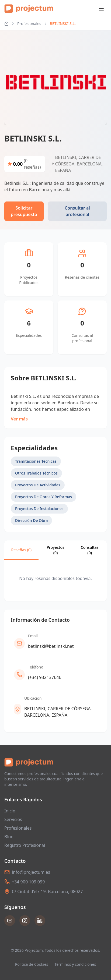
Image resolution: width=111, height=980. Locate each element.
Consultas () (90, 550)
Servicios (13, 819)
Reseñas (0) (21, 550)
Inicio (10, 811)
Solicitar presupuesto (24, 211)
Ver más (19, 419)
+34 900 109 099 (28, 882)
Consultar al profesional (77, 211)
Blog (9, 837)
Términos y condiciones (75, 964)
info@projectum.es (31, 872)
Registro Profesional (25, 845)
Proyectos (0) (55, 550)
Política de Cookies (32, 964)
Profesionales (29, 24)
